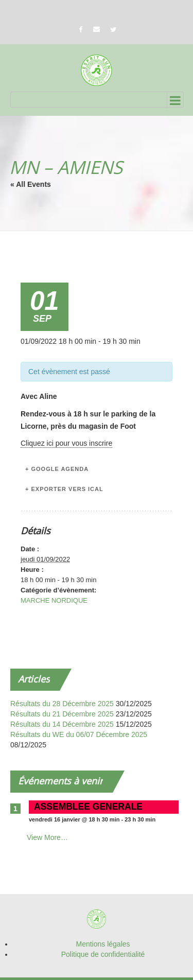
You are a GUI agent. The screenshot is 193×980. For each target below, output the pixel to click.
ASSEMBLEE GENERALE (88, 807)
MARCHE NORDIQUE (54, 600)
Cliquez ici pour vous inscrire (66, 443)
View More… (47, 837)
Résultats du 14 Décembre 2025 (62, 724)
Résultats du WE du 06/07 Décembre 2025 (79, 734)
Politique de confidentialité (103, 954)
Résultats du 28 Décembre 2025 (62, 704)
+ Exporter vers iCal (64, 489)
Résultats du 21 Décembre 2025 (62, 714)
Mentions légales (103, 944)
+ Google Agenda (57, 469)
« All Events (31, 184)
